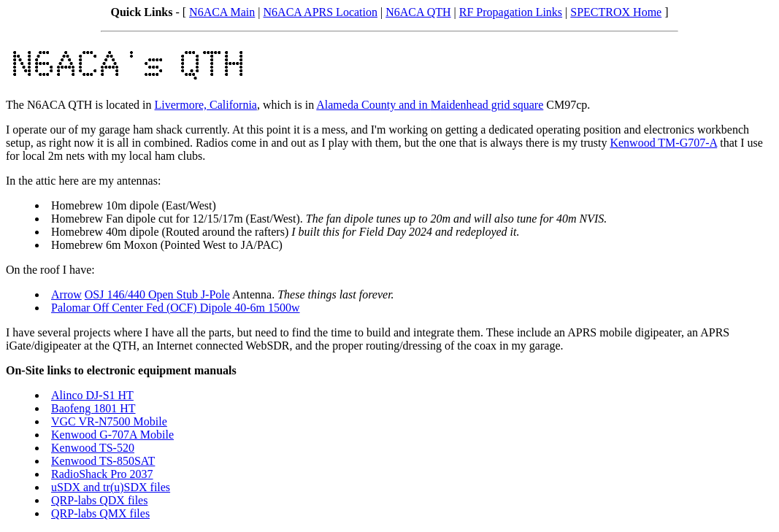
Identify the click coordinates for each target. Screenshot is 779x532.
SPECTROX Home (616, 12)
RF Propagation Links (511, 12)
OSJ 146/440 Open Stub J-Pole (157, 294)
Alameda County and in (373, 105)
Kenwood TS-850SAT (103, 461)
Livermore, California (206, 105)
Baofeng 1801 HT (93, 408)
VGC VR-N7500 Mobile (109, 421)
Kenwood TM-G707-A (663, 143)
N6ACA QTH (418, 12)
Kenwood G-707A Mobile (112, 435)
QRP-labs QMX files (100, 513)
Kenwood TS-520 (93, 448)
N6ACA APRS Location (321, 12)
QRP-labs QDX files (99, 500)
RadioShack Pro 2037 (102, 474)
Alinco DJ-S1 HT (92, 395)
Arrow (66, 294)
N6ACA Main (222, 12)
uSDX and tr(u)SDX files (111, 487)
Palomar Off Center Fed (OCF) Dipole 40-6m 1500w (176, 308)
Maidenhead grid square (487, 105)
